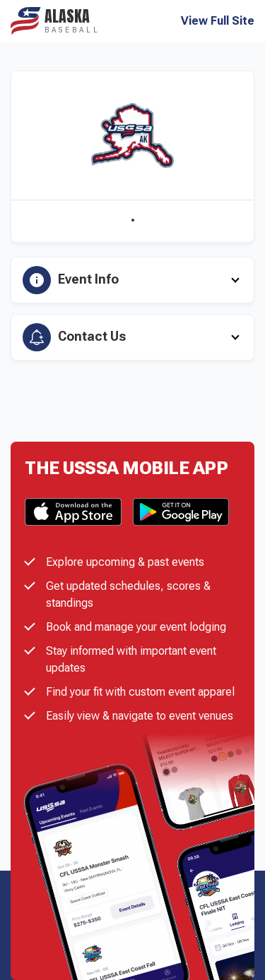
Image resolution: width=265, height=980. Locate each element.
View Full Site (218, 21)
